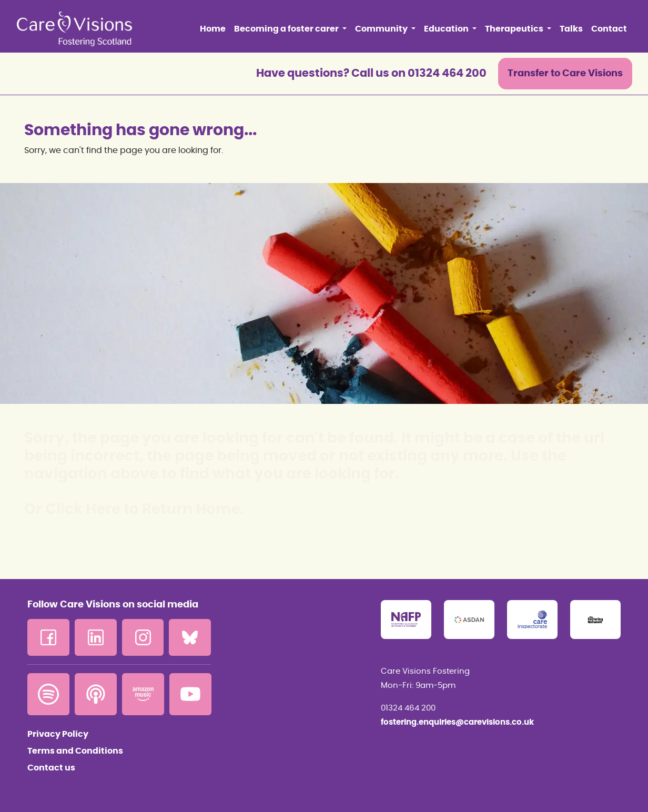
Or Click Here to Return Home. (134, 510)
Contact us (51, 768)
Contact (609, 29)
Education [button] (447, 29)
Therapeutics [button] (515, 29)
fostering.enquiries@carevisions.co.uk (457, 722)
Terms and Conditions (75, 751)
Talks (571, 29)
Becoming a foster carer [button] (287, 29)
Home (213, 29)
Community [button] (382, 29)
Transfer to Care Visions (565, 74)
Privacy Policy (58, 734)
